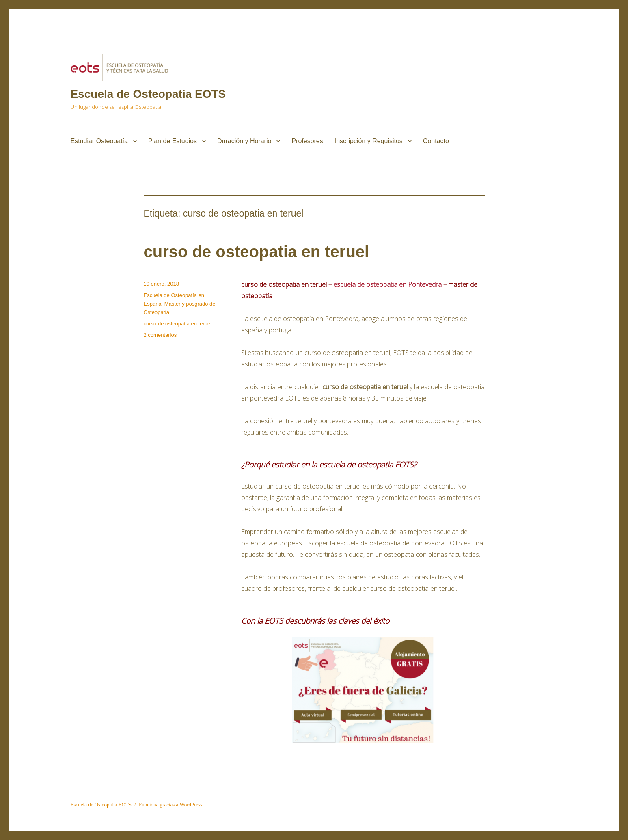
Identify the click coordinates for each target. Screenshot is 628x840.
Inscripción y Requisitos (369, 141)
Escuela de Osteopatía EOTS (148, 94)
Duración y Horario (244, 141)
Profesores (307, 141)
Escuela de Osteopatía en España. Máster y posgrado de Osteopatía (180, 304)
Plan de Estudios (173, 141)
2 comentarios (160, 335)
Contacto (436, 141)
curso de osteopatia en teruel (257, 252)
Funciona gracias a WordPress (170, 804)
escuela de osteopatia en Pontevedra (387, 284)
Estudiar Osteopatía (99, 141)
